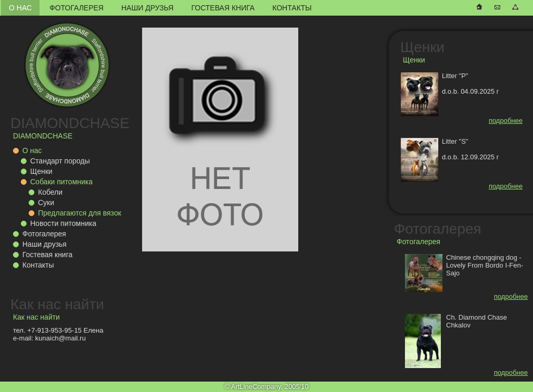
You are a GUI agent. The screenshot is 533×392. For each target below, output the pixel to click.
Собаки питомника (61, 182)
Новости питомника (63, 223)
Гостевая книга (223, 8)
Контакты (292, 8)
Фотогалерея (77, 8)
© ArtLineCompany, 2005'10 (266, 387)
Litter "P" (455, 76)
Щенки (41, 171)
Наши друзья (147, 8)
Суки (46, 203)
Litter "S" (455, 141)
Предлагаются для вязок (80, 213)
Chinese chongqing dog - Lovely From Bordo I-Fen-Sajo (485, 265)
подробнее (506, 121)
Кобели (50, 192)
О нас (20, 8)
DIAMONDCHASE (70, 123)
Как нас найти (57, 304)
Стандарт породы (60, 161)
